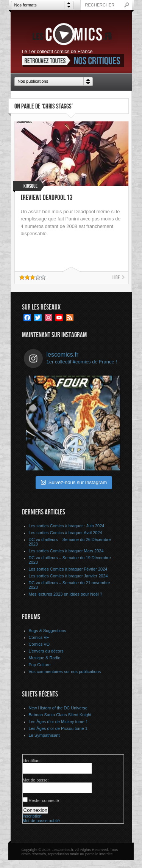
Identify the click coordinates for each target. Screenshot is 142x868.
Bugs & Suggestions (48, 631)
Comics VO (39, 644)
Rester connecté (44, 800)
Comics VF (39, 637)
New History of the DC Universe (58, 708)
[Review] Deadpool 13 (47, 198)
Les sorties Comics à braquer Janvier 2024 (68, 576)
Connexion (36, 810)
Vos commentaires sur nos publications (65, 671)
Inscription (32, 816)
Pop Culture (40, 665)
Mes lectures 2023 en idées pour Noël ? (66, 594)
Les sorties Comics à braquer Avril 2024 (66, 533)
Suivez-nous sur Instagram (74, 482)
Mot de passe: (36, 780)
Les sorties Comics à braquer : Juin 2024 (67, 526)
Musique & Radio (45, 658)
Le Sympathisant (44, 735)
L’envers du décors (46, 651)
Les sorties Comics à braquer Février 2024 (68, 569)
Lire (116, 278)
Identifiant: (32, 761)
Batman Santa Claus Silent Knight (60, 715)
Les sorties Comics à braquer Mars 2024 (66, 551)
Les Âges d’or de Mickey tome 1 (59, 722)
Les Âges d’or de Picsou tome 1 (58, 728)
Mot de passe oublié (41, 821)
